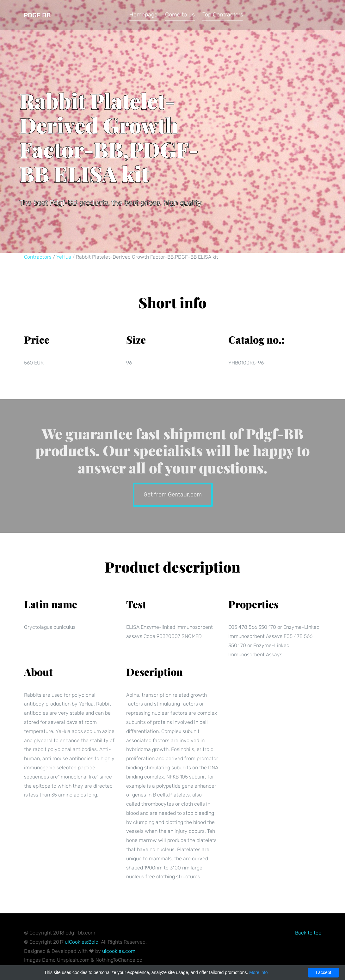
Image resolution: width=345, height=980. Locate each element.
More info (258, 972)
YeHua (64, 257)
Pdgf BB (37, 15)
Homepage (143, 15)
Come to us (180, 15)
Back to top (308, 933)
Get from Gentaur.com (172, 494)
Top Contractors (223, 15)
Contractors (38, 257)
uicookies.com (119, 951)
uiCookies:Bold (82, 942)
